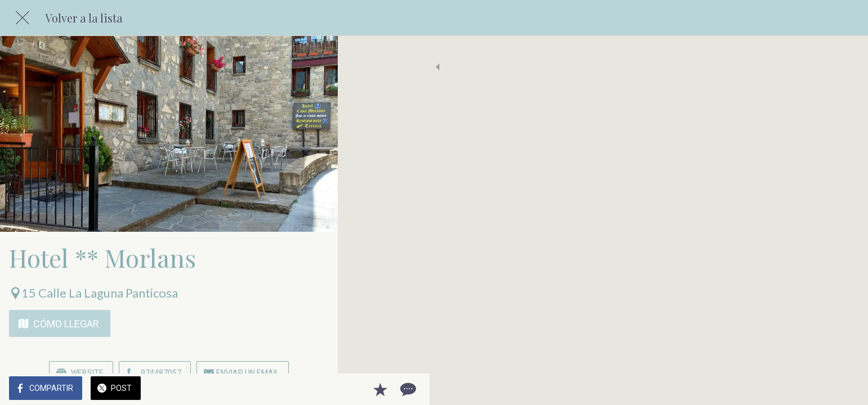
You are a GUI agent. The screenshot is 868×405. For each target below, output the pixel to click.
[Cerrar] (23, 18)
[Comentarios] (315, 389)
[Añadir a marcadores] (288, 389)
